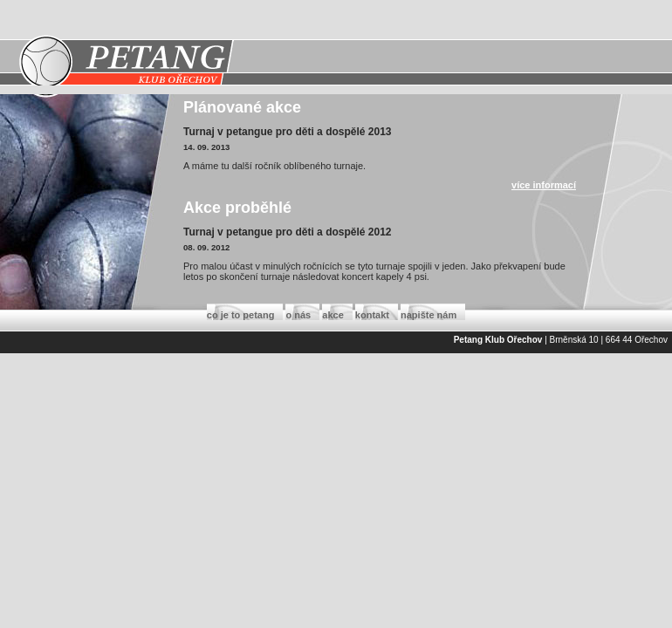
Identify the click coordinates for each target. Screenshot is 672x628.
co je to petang (241, 315)
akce (333, 315)
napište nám (429, 315)
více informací (544, 185)
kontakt (372, 315)
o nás (298, 315)
